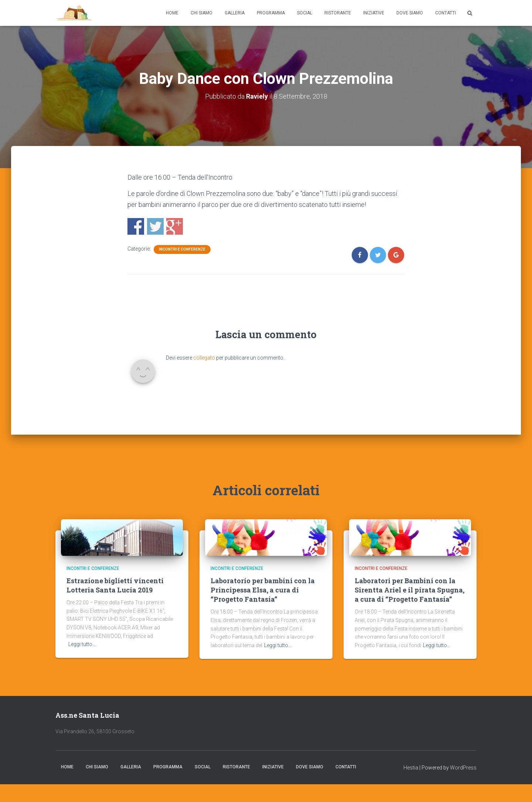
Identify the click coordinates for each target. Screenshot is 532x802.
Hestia (411, 768)
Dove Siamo (410, 13)
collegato (204, 358)
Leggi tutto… (82, 644)
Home (172, 13)
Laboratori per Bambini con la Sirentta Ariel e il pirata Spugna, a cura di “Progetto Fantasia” (410, 590)
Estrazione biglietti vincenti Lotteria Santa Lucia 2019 (115, 585)
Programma (271, 13)
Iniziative (374, 13)
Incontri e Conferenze (182, 249)
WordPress (463, 768)
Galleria (235, 13)
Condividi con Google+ (175, 226)
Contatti (446, 13)
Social (305, 13)
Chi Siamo (202, 13)
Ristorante (338, 13)
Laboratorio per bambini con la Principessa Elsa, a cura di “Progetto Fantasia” (263, 590)
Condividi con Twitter (155, 226)
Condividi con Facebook (136, 226)
